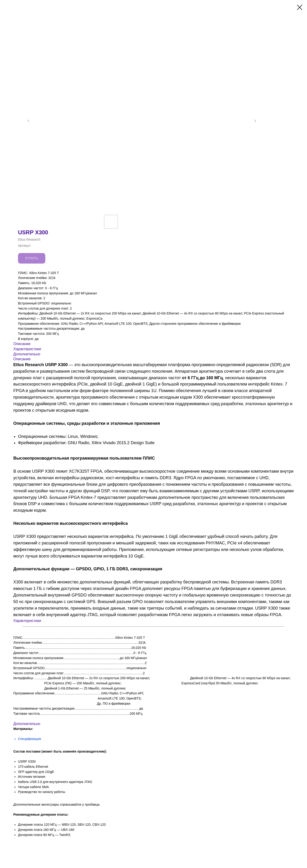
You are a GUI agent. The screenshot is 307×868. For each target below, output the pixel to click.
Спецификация (29, 739)
